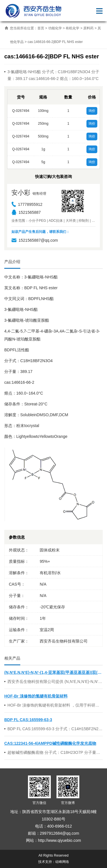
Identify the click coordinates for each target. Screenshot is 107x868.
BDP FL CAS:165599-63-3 (28, 720)
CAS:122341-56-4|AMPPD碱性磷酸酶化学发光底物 (50, 743)
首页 (41, 28)
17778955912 (27, 204)
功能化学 (55, 28)
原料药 (88, 28)
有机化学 (72, 28)
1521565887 (26, 212)
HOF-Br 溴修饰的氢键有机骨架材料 (36, 696)
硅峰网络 (62, 862)
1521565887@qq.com (35, 240)
